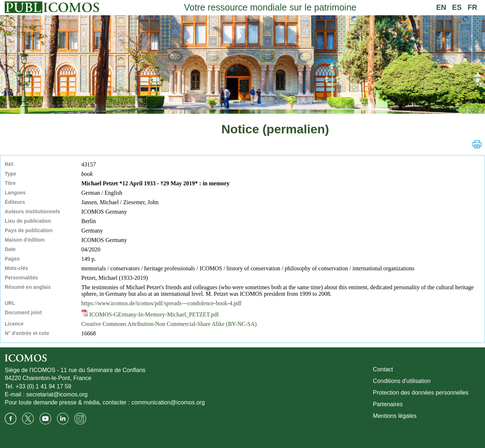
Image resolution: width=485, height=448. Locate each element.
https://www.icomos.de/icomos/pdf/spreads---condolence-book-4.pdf (161, 303)
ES (457, 7)
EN (441, 7)
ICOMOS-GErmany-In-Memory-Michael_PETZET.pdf (150, 314)
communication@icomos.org (168, 402)
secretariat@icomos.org (57, 394)
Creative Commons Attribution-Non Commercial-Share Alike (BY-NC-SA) (169, 324)
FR (472, 7)
